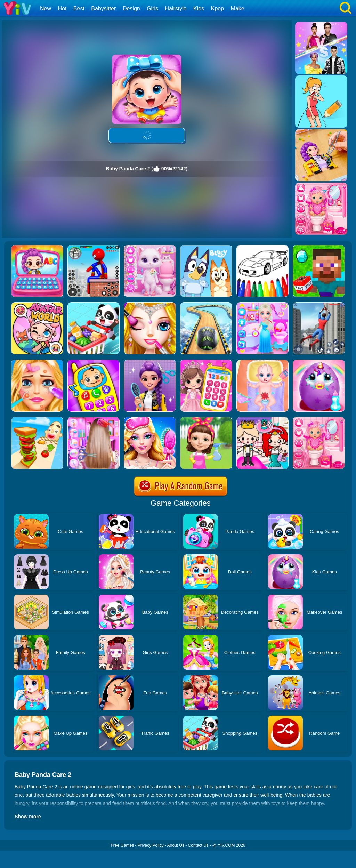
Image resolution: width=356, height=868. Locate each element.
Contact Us (198, 845)
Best (79, 9)
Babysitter (103, 9)
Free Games (122, 845)
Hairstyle (176, 9)
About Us (176, 845)
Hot (62, 9)
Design (131, 9)
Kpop (217, 9)
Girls (152, 9)
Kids (199, 9)
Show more (28, 817)
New (46, 9)
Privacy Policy (151, 845)
